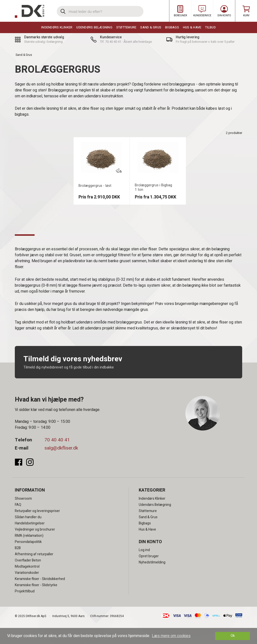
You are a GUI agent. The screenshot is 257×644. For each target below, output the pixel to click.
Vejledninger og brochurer (35, 529)
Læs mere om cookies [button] (171, 636)
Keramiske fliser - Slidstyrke (36, 585)
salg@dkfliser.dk (61, 448)
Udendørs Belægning (94, 27)
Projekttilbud (25, 591)
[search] (100, 11)
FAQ (18, 505)
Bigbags (172, 27)
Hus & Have (192, 27)
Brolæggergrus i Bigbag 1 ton (153, 188)
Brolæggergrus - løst (95, 186)
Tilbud (210, 27)
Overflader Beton (28, 560)
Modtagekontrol (27, 567)
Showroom (23, 499)
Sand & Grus (151, 27)
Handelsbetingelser (30, 523)
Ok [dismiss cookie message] (233, 636)
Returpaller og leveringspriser (37, 511)
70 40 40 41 (57, 440)
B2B (18, 548)
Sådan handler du (28, 517)
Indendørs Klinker (57, 27)
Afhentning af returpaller (34, 554)
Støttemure (126, 27)
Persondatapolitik (28, 542)
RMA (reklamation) (29, 536)
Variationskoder (27, 573)
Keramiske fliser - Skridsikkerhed (40, 579)
